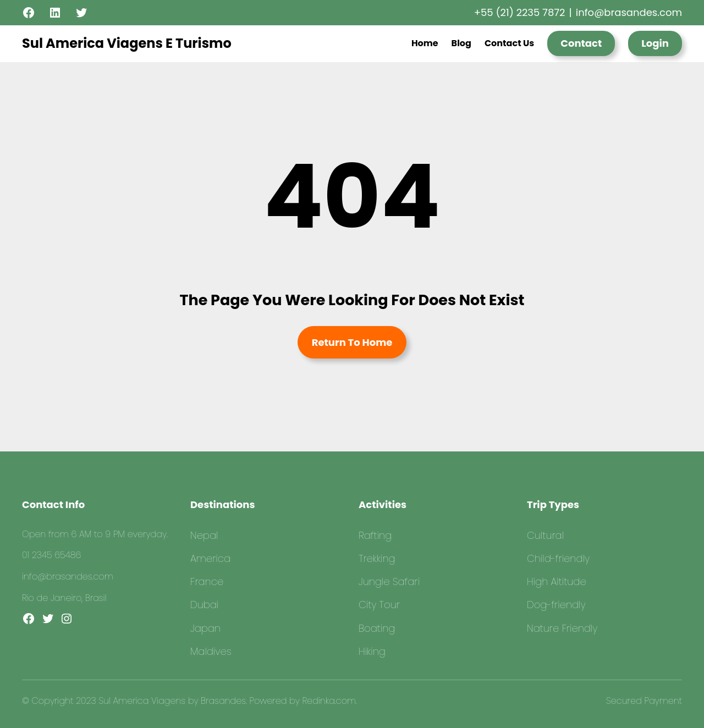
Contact (581, 43)
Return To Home (352, 342)
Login (655, 43)
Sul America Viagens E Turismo (127, 43)
